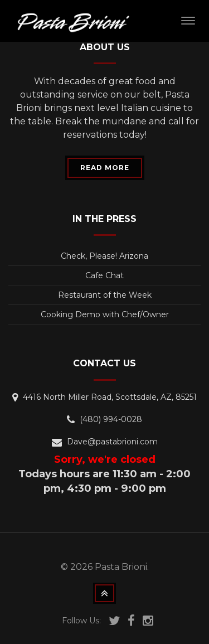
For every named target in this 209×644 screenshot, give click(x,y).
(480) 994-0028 (111, 419)
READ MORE (105, 168)
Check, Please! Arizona (104, 256)
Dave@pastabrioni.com (112, 442)
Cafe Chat (104, 275)
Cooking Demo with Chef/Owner (105, 314)
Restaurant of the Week (105, 295)
